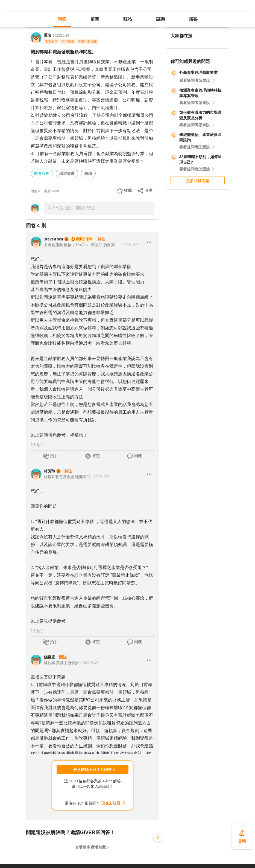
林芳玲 (49, 471)
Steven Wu (53, 239)
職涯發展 (67, 173)
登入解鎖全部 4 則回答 (93, 770)
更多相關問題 (198, 181)
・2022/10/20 (130, 245)
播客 (193, 19)
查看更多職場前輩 (90, 847)
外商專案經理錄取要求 (198, 72)
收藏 (128, 190)
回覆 (138, 456)
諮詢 (160, 19)
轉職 (88, 173)
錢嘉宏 (49, 657)
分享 (149, 190)
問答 (62, 19)
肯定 (96, 456)
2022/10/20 (61, 36)
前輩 (95, 19)
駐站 (128, 19)
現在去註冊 (111, 803)
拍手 (54, 456)
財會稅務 (42, 173)
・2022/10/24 (89, 663)
